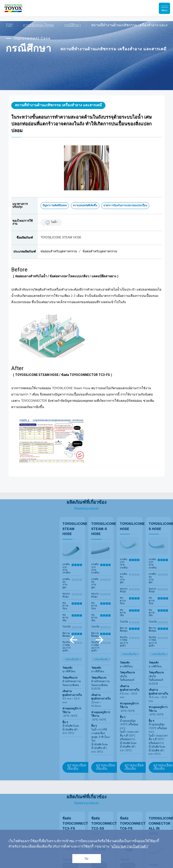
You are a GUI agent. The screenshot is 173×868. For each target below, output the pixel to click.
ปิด (87, 859)
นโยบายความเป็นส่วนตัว (130, 847)
